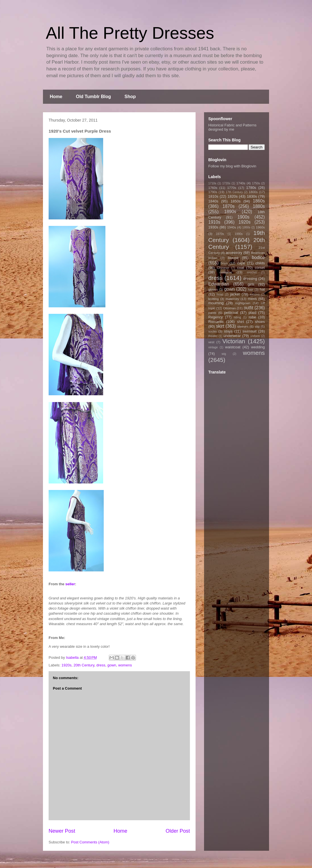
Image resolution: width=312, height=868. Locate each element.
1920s (67, 665)
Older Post (178, 831)
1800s (253, 192)
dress (101, 665)
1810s (213, 196)
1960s (260, 227)
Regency (215, 317)
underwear (232, 336)
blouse (233, 258)
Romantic (216, 322)
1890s (230, 212)
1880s (259, 206)
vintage (213, 347)
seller (70, 584)
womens (125, 665)
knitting (214, 299)
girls (251, 284)
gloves (213, 289)
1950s (246, 227)
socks (213, 331)
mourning (216, 303)
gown (112, 665)
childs (260, 263)
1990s (239, 234)
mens (252, 299)
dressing (250, 279)
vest (211, 342)
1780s (251, 188)
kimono (255, 294)
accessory (234, 253)
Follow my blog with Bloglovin (232, 166)
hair (251, 289)
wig (224, 354)
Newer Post (62, 831)
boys (224, 263)
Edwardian (219, 284)
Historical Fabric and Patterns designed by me (232, 127)
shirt (240, 322)
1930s (213, 227)
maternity (232, 299)
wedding (258, 347)
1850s (236, 201)
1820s (232, 196)
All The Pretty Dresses (130, 33)
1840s (213, 201)
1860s (259, 201)
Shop (130, 97)
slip (257, 326)
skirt (220, 326)
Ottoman (230, 308)
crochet (252, 272)
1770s (232, 188)
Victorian (234, 341)
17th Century (234, 192)
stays (228, 331)
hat (262, 289)
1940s (232, 227)
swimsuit (250, 331)
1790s (213, 192)
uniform (255, 336)
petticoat (231, 313)
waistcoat (233, 347)
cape (241, 263)
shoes (260, 322)
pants (212, 313)
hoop (220, 294)
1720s (226, 183)
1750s (256, 183)
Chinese (223, 268)
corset (260, 268)
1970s (220, 234)
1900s (243, 217)
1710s (212, 183)
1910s (214, 222)
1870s (228, 206)
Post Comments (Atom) (90, 842)
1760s (213, 188)
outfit (248, 308)
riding (237, 317)
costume (226, 272)
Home (56, 97)
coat (241, 268)
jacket (235, 294)
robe (252, 317)
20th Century (84, 665)
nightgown (243, 303)
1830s (252, 196)
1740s (241, 183)
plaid (252, 313)
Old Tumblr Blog (93, 97)
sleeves (243, 326)
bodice (258, 257)
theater (213, 336)
